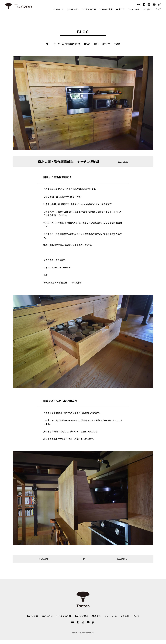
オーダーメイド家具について (67, 44)
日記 (96, 44)
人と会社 (147, 9)
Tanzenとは (59, 9)
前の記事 (43, 563)
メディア (106, 44)
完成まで (120, 9)
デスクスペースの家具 (53, 224)
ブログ (158, 9)
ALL (48, 44)
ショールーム (134, 9)
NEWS (87, 44)
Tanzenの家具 (106, 9)
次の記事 (123, 563)
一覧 (83, 563)
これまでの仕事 (89, 9)
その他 (117, 44)
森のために (73, 9)
